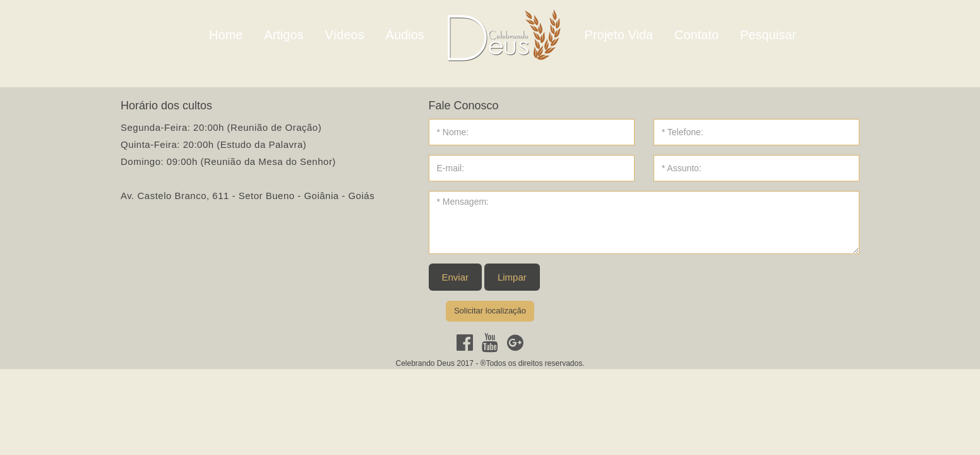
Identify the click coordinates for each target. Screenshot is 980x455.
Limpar (512, 277)
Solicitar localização (490, 311)
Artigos (284, 35)
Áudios (405, 35)
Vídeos (344, 35)
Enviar (456, 277)
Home (226, 35)
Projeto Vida (619, 35)
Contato (696, 35)
